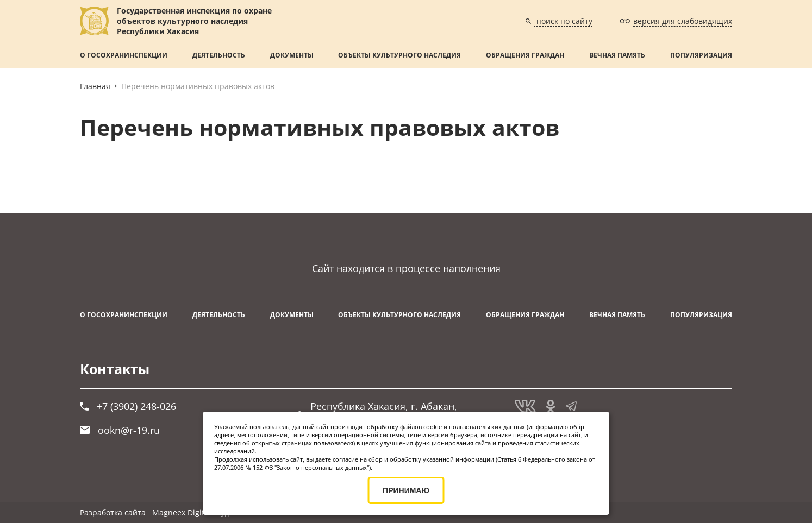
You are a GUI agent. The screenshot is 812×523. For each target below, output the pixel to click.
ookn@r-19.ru (120, 430)
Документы (292, 55)
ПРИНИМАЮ (406, 490)
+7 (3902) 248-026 (128, 406)
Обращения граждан (525, 55)
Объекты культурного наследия (399, 55)
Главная (95, 86)
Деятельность (219, 55)
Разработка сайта (113, 512)
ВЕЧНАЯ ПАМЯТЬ (617, 55)
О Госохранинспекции (124, 55)
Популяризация (701, 55)
